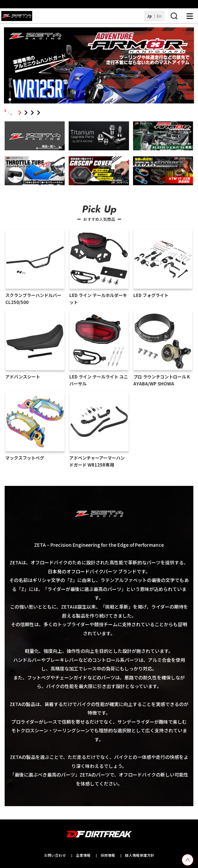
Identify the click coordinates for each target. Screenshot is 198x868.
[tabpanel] (99, 67)
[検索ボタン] (174, 16)
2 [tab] (26, 113)
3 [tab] (32, 113)
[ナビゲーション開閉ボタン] (190, 16)
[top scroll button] (188, 860)
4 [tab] (38, 113)
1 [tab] (19, 113)
